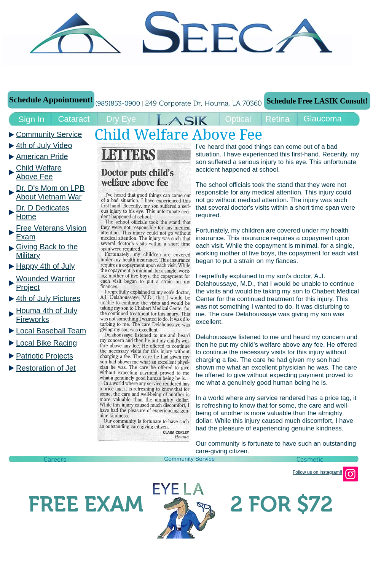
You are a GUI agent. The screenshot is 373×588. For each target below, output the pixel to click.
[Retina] (277, 119)
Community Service (49, 134)
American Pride (42, 156)
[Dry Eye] (121, 119)
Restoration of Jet (46, 368)
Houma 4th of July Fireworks (47, 315)
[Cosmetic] (310, 460)
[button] (55, 460)
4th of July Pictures (48, 298)
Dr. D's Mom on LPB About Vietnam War (50, 192)
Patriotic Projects (45, 356)
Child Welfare (39, 168)
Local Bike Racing (46, 343)
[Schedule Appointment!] (51, 100)
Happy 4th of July (45, 266)
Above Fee (34, 177)
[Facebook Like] (59, 485)
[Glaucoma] (323, 119)
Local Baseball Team (51, 331)
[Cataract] (74, 119)
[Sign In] (31, 120)
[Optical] (238, 119)
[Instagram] (350, 474)
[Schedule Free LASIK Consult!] (317, 101)
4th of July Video (44, 145)
